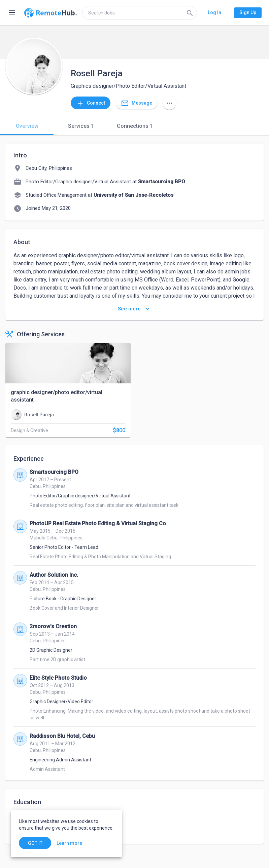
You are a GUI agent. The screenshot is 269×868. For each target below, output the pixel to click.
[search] (140, 13)
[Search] (190, 13)
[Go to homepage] (51, 13)
